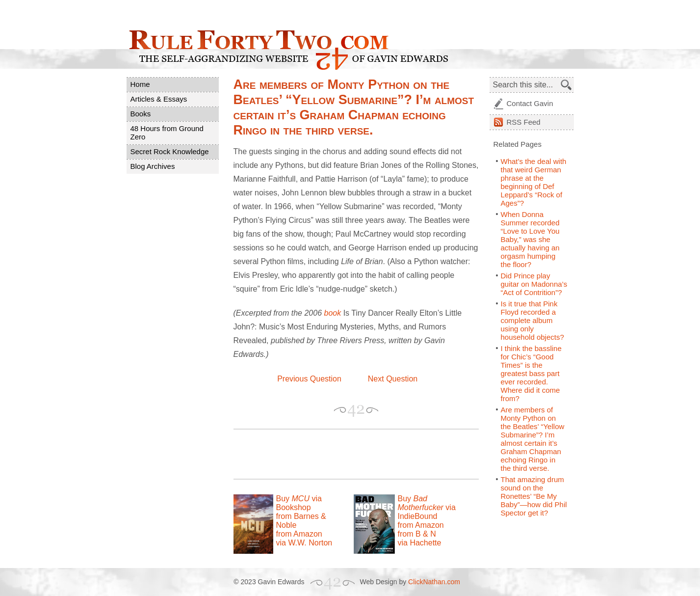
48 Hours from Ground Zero (167, 133)
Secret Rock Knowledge (170, 151)
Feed (524, 122)
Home (140, 84)
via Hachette (420, 543)
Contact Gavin (530, 103)
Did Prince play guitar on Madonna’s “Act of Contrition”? (534, 284)
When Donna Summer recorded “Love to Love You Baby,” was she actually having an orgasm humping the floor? (530, 239)
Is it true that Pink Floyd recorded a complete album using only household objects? (532, 320)
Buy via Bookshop (299, 503)
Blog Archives (153, 166)
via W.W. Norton (304, 543)
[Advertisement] (348, 454)
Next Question (393, 379)
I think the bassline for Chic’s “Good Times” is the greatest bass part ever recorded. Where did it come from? (531, 373)
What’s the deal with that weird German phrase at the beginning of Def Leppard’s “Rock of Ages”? (534, 182)
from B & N (417, 534)
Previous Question (309, 379)
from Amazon (299, 534)
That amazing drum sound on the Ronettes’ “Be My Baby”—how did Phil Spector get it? (534, 496)
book (332, 313)
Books (141, 114)
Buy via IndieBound (427, 507)
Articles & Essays (159, 99)
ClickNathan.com (434, 582)
